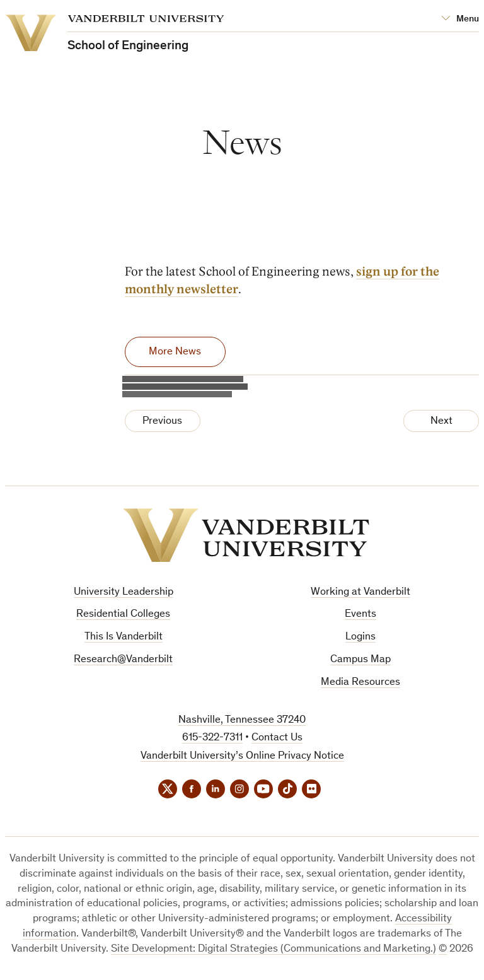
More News (175, 352)
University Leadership (124, 592)
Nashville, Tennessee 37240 (242, 720)
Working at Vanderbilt (360, 592)
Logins (360, 637)
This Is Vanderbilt (124, 637)
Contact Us (277, 738)
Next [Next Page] (441, 422)
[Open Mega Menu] (460, 19)
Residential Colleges (123, 615)
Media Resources (360, 683)
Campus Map (360, 660)
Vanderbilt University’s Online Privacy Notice (242, 756)
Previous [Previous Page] (162, 422)
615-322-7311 (212, 738)
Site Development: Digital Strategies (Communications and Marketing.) (274, 949)
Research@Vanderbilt (123, 660)
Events (360, 615)
